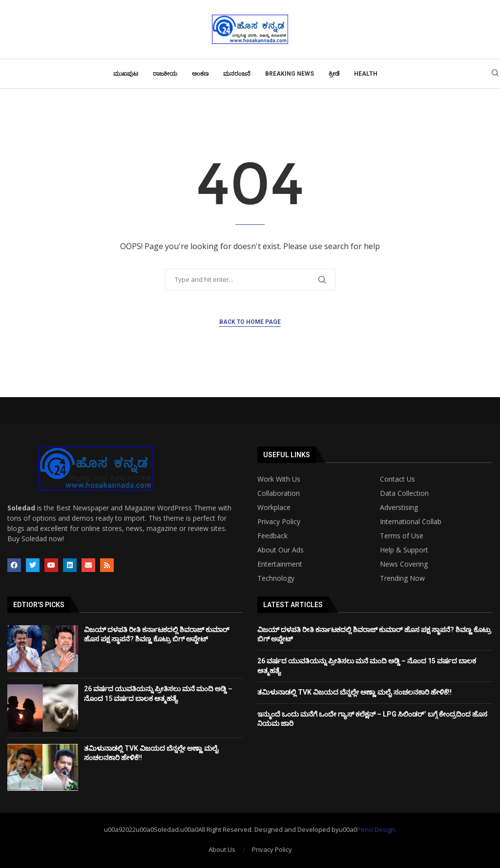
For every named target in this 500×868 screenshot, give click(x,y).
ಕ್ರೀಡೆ (334, 74)
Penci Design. (377, 829)
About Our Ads (281, 550)
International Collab (411, 522)
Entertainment (280, 564)
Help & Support (404, 550)
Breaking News (290, 74)
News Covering (404, 564)
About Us (222, 849)
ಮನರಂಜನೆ (237, 74)
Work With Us (279, 479)
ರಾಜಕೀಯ (165, 74)
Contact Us (397, 479)
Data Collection (404, 493)
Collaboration (279, 493)
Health (366, 74)
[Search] (495, 74)
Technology (276, 578)
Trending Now (402, 578)
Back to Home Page (250, 322)
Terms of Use (402, 536)
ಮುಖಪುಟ (126, 74)
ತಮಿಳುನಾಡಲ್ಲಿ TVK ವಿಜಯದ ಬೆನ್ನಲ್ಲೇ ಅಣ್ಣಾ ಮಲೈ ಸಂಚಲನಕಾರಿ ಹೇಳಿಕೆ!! (354, 692)
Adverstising (399, 508)
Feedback (272, 536)
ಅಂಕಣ (200, 74)
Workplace (274, 508)
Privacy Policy (279, 522)
